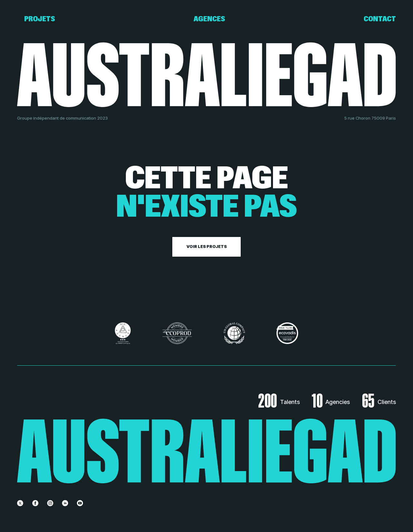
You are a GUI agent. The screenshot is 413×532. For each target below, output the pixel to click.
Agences (209, 19)
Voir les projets (207, 246)
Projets (40, 19)
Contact (380, 19)
